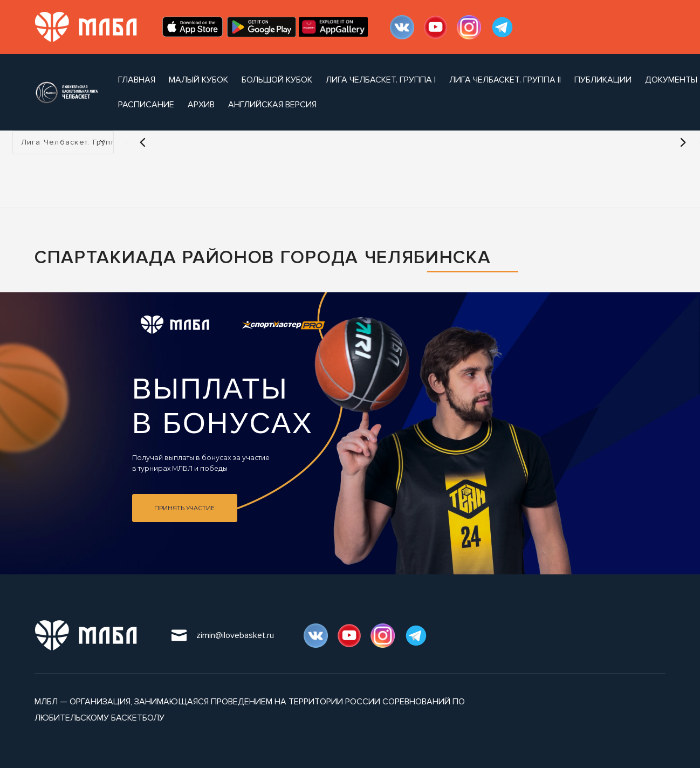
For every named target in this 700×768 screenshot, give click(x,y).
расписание (146, 105)
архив (201, 105)
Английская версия (272, 105)
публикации (603, 80)
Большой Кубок (277, 80)
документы (671, 80)
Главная (137, 80)
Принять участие (184, 508)
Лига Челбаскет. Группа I (381, 80)
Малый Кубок (198, 80)
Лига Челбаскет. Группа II (505, 80)
